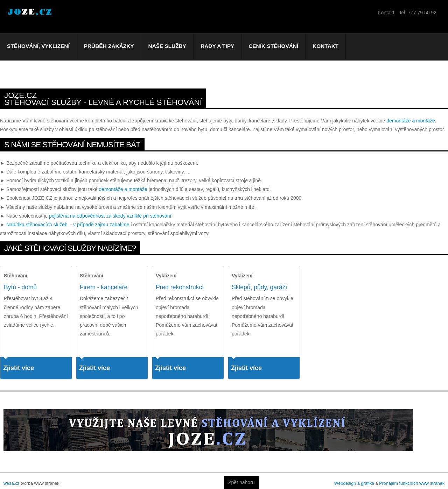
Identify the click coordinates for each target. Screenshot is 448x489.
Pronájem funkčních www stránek (412, 483)
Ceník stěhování (273, 46)
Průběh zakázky (109, 46)
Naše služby (167, 46)
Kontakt (325, 46)
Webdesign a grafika (354, 483)
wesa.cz (12, 483)
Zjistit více (19, 368)
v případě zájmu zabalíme (101, 225)
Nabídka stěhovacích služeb (37, 225)
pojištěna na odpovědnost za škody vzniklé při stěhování (110, 216)
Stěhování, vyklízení (38, 46)
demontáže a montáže (411, 121)
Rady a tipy (217, 46)
